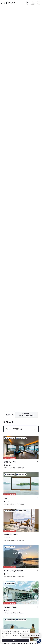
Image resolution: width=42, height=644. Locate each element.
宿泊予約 (28, 4)
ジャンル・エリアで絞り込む (14, 429)
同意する (15, 640)
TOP (31, 405)
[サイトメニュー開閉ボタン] (39, 3)
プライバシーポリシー (14, 635)
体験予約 (33, 4)
